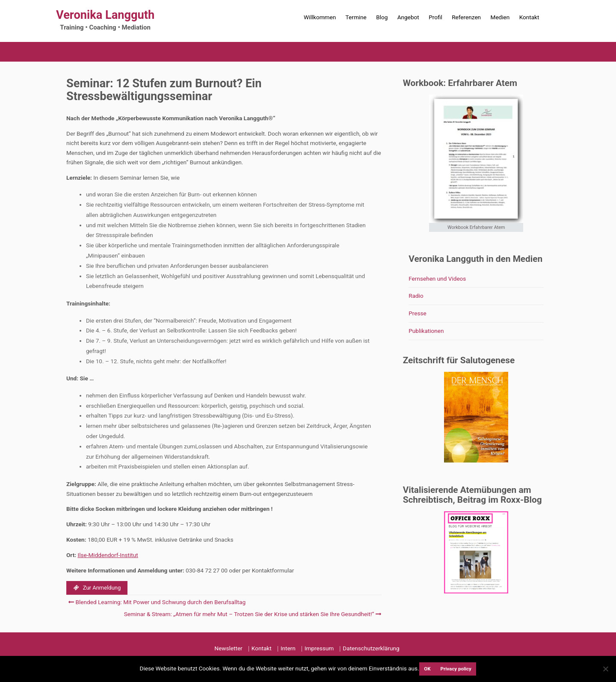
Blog (382, 17)
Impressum (319, 648)
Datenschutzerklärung (371, 648)
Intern (288, 648)
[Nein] (605, 669)
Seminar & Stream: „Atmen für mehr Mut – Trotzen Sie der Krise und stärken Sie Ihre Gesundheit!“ (252, 614)
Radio (416, 296)
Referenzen (466, 17)
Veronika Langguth (105, 15)
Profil (435, 17)
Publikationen (426, 331)
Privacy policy (456, 669)
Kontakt (529, 17)
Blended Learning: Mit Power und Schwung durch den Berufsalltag (157, 602)
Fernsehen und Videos (437, 279)
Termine (356, 17)
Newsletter (228, 648)
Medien (500, 17)
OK (427, 669)
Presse (418, 313)
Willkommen (320, 17)
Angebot (408, 17)
